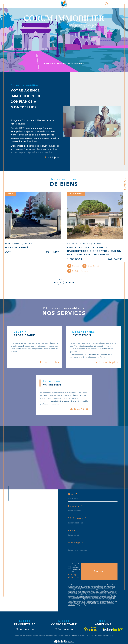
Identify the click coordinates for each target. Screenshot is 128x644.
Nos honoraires (59, 637)
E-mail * (74, 531)
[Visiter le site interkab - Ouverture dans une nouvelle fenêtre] (113, 631)
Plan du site (68, 637)
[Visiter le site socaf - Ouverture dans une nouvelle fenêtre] (92, 631)
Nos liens (94, 637)
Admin (88, 637)
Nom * (73, 495)
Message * (76, 543)
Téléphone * (77, 519)
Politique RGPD (102, 637)
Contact (124, 184)
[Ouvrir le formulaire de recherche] (106, 4)
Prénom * (75, 507)
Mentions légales (79, 637)
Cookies (111, 637)
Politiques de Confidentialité (97, 605)
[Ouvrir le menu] (114, 4)
